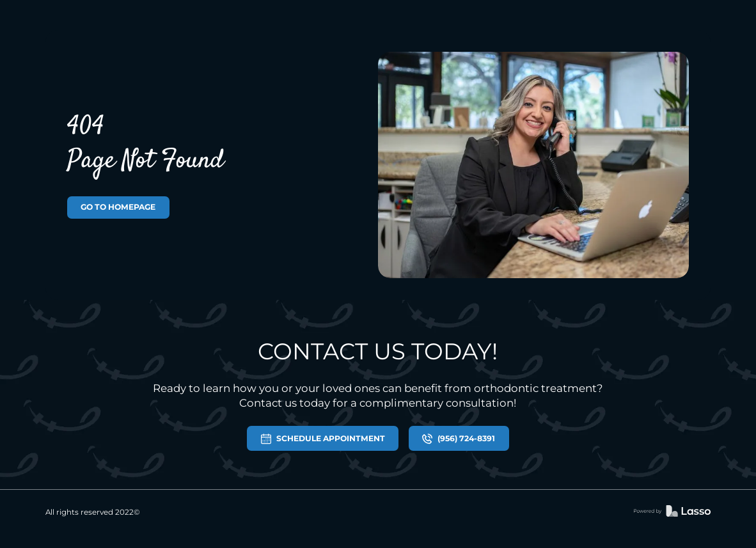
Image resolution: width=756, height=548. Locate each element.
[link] (672, 512)
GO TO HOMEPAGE (118, 207)
